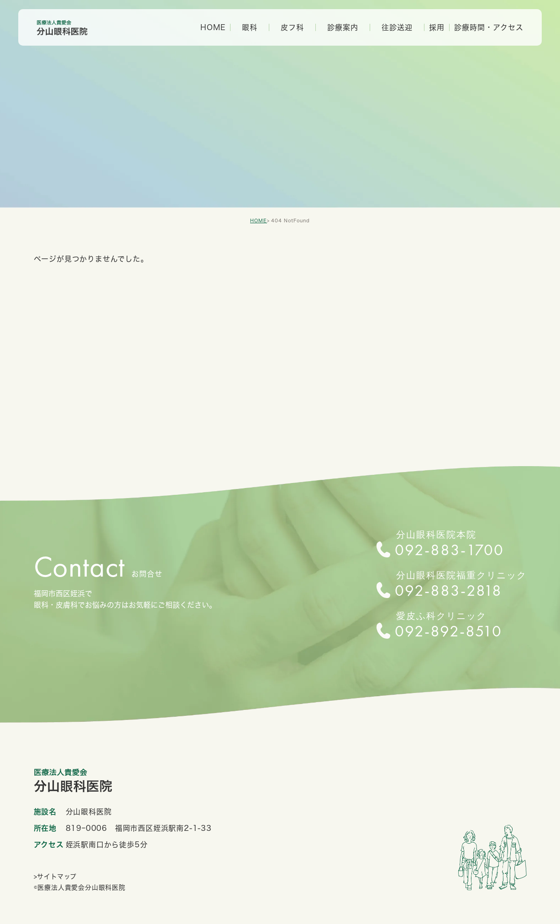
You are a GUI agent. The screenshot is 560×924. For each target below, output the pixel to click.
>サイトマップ (55, 877)
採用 (437, 27)
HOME (213, 27)
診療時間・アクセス (489, 27)
